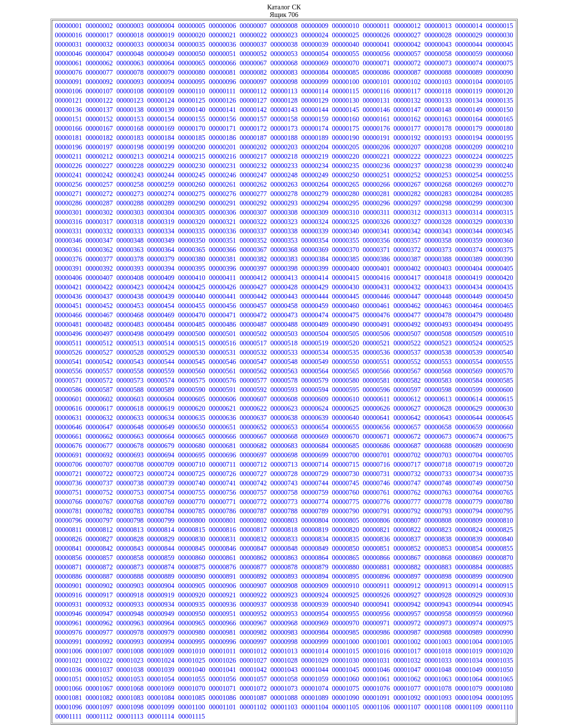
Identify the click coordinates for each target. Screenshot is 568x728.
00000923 (284, 595)
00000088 (438, 72)
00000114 (315, 91)
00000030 (500, 35)
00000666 (222, 436)
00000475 (346, 315)
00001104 (315, 707)
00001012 (253, 651)
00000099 (315, 82)
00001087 (253, 698)
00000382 (253, 259)
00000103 (438, 82)
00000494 (469, 324)
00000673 (438, 436)
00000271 (68, 194)
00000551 (377, 362)
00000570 (500, 371)
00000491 (377, 324)
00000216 (222, 156)
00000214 (161, 156)
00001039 (161, 670)
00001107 (407, 707)
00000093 (130, 82)
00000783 (130, 511)
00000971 (377, 623)
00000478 (438, 315)
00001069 (161, 688)
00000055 (346, 54)
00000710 (191, 464)
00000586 (68, 390)
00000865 (346, 558)
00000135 (500, 100)
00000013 (438, 26)
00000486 (222, 324)
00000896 (377, 576)
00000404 (469, 268)
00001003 (438, 642)
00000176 (377, 128)
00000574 (161, 380)
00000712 (253, 464)
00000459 (315, 306)
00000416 (377, 278)
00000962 (99, 623)
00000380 (191, 259)
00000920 (191, 595)
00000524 (469, 343)
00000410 (191, 278)
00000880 (346, 567)
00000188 (284, 138)
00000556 (68, 371)
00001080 (500, 688)
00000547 (253, 362)
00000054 (315, 54)
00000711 (222, 464)
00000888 (130, 576)
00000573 (130, 380)
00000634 (161, 418)
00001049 (469, 670)
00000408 (130, 278)
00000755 (191, 492)
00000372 (407, 250)
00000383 (284, 259)
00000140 (191, 110)
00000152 (99, 119)
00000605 (191, 399)
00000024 (315, 35)
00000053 (284, 54)
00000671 (377, 436)
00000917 (99, 595)
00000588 (130, 390)
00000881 (377, 567)
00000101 (377, 82)
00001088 (284, 698)
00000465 (500, 306)
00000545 (191, 362)
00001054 (161, 679)
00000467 (99, 315)
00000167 (99, 128)
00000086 (377, 72)
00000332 (99, 231)
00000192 (407, 138)
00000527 (99, 352)
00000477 (407, 315)
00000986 (377, 632)
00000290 (191, 203)
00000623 (284, 408)
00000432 (407, 287)
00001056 (222, 679)
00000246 (222, 175)
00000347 (99, 240)
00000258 (130, 184)
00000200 (191, 147)
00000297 (407, 203)
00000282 (407, 194)
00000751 (68, 492)
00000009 (315, 26)
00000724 (161, 474)
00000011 (376, 26)
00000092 (99, 82)
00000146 (377, 110)
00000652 (253, 427)
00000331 (68, 231)
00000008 (284, 26)
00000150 (500, 110)
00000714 (315, 464)
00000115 (345, 91)
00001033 (438, 660)
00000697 (253, 455)
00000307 (253, 212)
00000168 (130, 128)
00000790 (346, 511)
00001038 (130, 670)
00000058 (438, 54)
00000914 (469, 586)
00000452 (99, 306)
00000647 (99, 427)
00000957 (407, 614)
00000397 (253, 268)
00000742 (253, 483)
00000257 (99, 184)
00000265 (346, 184)
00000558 (130, 371)
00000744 (315, 483)
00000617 (99, 408)
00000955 (346, 614)
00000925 (346, 595)
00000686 (377, 446)
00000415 (346, 278)
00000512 (99, 343)
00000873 (130, 567)
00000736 (68, 483)
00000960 (500, 614)
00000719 (469, 464)
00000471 (222, 315)
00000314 (469, 212)
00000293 (284, 203)
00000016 (68, 35)
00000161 (377, 119)
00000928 (438, 595)
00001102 (253, 707)
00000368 (284, 250)
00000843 (130, 548)
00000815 (191, 530)
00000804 (315, 520)
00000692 (99, 455)
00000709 (161, 464)
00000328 (438, 222)
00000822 (407, 530)
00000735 (500, 474)
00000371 (377, 250)
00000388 (438, 259)
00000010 (346, 26)
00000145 (346, 110)
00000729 (315, 474)
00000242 (99, 175)
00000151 (68, 119)
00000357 (407, 240)
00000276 (222, 194)
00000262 (253, 184)
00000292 (253, 203)
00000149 (469, 110)
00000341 (377, 231)
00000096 (222, 82)
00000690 (500, 446)
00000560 (191, 371)
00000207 (407, 147)
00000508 (438, 334)
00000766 (68, 502)
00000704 (469, 455)
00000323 (284, 222)
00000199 (161, 147)
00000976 (68, 632)
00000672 (407, 436)
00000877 (253, 567)
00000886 (68, 576)
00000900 (500, 576)
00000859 (161, 558)
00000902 (99, 586)
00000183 (130, 138)
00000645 (500, 418)
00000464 (469, 306)
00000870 (500, 558)
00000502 (253, 334)
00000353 (284, 240)
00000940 (346, 604)
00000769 (161, 502)
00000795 (500, 511)
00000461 (377, 306)
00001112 (99, 716)
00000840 (500, 539)
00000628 (438, 408)
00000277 (253, 194)
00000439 (161, 296)
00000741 (222, 483)
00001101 (222, 707)
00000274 (161, 194)
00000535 (346, 352)
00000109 (161, 91)
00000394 (161, 268)
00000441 (222, 296)
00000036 (222, 44)
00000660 (500, 427)
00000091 (68, 82)
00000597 (407, 390)
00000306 (222, 212)
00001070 (191, 688)
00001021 (68, 660)
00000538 (438, 352)
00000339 (315, 231)
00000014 (469, 26)
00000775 (346, 502)
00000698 (284, 455)
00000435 (500, 287)
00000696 (222, 455)
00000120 (500, 91)
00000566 (377, 371)
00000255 (500, 175)
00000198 (130, 147)
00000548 (284, 362)
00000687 (407, 446)
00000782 (99, 511)
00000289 (161, 203)
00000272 (99, 194)
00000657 (407, 427)
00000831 (222, 539)
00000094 (161, 82)
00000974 (469, 623)
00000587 (99, 390)
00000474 (315, 315)
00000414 (315, 278)
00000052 (253, 54)
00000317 (99, 222)
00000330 (500, 222)
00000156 (222, 119)
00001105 (345, 707)
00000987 (407, 632)
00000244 (161, 175)
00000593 (284, 390)
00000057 (407, 54)
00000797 (99, 520)
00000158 (284, 119)
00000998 (284, 642)
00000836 (377, 539)
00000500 (191, 334)
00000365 (191, 250)
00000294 (315, 203)
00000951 (222, 614)
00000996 (222, 642)
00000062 (99, 63)
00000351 (222, 240)
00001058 (284, 679)
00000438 (130, 296)
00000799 (161, 520)
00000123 (130, 100)
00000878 (284, 567)
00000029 (469, 35)
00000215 (191, 156)
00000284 (469, 194)
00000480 (500, 315)
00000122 (99, 100)
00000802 (253, 520)
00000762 (407, 492)
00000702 (407, 455)
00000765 (500, 492)
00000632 (99, 418)
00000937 (253, 604)
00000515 (191, 343)
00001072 (253, 688)
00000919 (161, 595)
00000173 (284, 128)
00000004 (161, 26)
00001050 (500, 670)
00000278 (284, 194)
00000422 (99, 287)
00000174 (315, 128)
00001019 (469, 651)
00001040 (191, 670)
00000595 (346, 390)
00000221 (377, 156)
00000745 (346, 483)
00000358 (438, 240)
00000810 (500, 520)
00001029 (315, 660)
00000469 (161, 315)
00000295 (346, 203)
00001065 (500, 679)
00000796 (68, 520)
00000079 (161, 72)
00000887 (99, 576)
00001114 (161, 716)
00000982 (253, 632)
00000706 (68, 464)
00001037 (99, 670)
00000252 (407, 175)
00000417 (407, 278)
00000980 (191, 632)
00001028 (284, 660)
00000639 (315, 418)
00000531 (222, 352)
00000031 (68, 44)
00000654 (315, 427)
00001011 (222, 651)
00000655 (346, 427)
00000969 (315, 623)
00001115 (192, 716)
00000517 (253, 343)
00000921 (222, 595)
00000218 (284, 156)
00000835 (346, 539)
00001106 (376, 707)
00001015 (346, 651)
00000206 (377, 147)
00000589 (161, 390)
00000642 (407, 418)
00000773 (284, 502)
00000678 (130, 446)
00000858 (130, 558)
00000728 (284, 474)
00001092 (407, 698)
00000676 (68, 446)
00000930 (500, 595)
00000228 (130, 166)
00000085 (346, 72)
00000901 (68, 586)
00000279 (315, 194)
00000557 (99, 371)
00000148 (438, 110)
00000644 (469, 418)
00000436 (68, 296)
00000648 (130, 427)
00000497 (99, 334)
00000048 (130, 54)
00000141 (222, 110)
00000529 (161, 352)
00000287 (99, 203)
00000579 (315, 380)
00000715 (346, 464)
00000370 (346, 250)
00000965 (191, 623)
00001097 (99, 707)
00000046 (68, 54)
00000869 (469, 558)
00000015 (500, 26)
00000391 (68, 268)
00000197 (99, 147)
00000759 (315, 492)
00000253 (438, 175)
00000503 (284, 334)
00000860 (191, 558)
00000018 (130, 35)
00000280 (346, 194)
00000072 (407, 63)
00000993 (130, 642)
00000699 (315, 455)
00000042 (407, 44)
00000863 (284, 558)
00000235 (346, 166)
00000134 (469, 100)
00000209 (469, 147)
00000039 (315, 44)
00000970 (346, 623)
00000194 (469, 138)
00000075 (500, 63)
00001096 (68, 707)
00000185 (191, 138)
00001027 (253, 660)
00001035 (500, 660)
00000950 (191, 614)
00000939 (315, 604)
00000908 (284, 586)
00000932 (99, 604)
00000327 (407, 222)
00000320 (191, 222)
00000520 (346, 343)
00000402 (407, 268)
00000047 (99, 54)
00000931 (68, 604)
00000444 (315, 296)
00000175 (346, 128)
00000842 (99, 548)
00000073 (438, 63)
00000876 (222, 567)
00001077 (407, 688)
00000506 (377, 334)
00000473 (284, 315)
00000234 (315, 166)
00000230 (191, 166)
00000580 (346, 380)
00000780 (500, 502)
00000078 (130, 72)
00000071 (377, 63)
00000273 (130, 194)
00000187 (253, 138)
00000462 (407, 306)
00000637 (253, 418)
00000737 (99, 483)
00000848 (284, 548)
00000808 (438, 520)
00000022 (253, 35)
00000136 (68, 110)
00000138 (130, 110)
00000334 (161, 231)
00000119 (468, 91)
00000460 (346, 306)
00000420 (500, 278)
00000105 (500, 82)
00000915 (500, 586)
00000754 (161, 492)
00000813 (130, 530)
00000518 (284, 343)
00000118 (438, 91)
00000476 (377, 315)
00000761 (377, 492)
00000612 (407, 399)
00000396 (222, 268)
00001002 (407, 642)
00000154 (161, 119)
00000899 (469, 576)
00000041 (377, 44)
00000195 (500, 138)
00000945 (500, 604)
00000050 (191, 54)
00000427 (253, 287)
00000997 (253, 642)
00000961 (68, 623)
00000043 (438, 44)
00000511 (69, 343)
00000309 (315, 212)
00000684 (315, 446)
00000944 (469, 604)
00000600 (500, 390)
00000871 (68, 567)
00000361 (68, 250)
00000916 (68, 595)
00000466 (68, 315)
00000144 (315, 110)
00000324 (315, 222)
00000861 (222, 558)
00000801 (222, 520)
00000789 (315, 511)
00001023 (130, 660)
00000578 (284, 380)
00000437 (99, 296)
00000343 (438, 231)
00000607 (253, 399)
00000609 (315, 399)
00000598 (438, 390)
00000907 (253, 586)
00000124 (161, 100)
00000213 (130, 156)
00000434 (469, 287)
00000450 (500, 296)
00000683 (284, 446)
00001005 (500, 642)
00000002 (99, 26)
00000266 (377, 184)
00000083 (284, 72)
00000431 (377, 287)
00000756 (222, 492)
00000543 (130, 362)
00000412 (253, 278)
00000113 (284, 91)
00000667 (253, 436)
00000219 (315, 156)
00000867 (407, 558)
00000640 (346, 418)
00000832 (253, 539)
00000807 (407, 520)
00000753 (130, 492)
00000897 (407, 576)
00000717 (407, 464)
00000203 (284, 147)
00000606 (222, 399)
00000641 (377, 418)
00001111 (68, 716)
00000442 (253, 296)
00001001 (377, 642)
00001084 (161, 698)
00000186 (222, 138)
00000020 (191, 35)
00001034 (469, 660)
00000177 (407, 128)
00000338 (284, 231)
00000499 (161, 334)
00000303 (130, 212)
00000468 (130, 315)
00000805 (346, 520)
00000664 (161, 436)
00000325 (346, 222)
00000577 (253, 380)
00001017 (407, 651)
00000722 (99, 474)
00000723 (130, 474)
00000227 (99, 166)
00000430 (346, 287)
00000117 (407, 91)
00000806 (377, 520)
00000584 (469, 380)
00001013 (284, 651)
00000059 (469, 54)
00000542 (99, 362)
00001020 (500, 651)
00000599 (469, 390)
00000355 (346, 240)
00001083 (130, 698)
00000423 (130, 287)
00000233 (284, 166)
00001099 (161, 707)
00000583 (438, 380)
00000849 (315, 548)
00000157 (253, 119)
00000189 (315, 138)
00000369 (315, 250)
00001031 (377, 660)
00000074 (469, 63)
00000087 (407, 72)
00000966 (222, 623)
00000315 (500, 212)
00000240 (500, 166)
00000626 (377, 408)
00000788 (284, 511)
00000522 (407, 343)
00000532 (253, 352)
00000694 (161, 455)
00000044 (469, 44)
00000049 (161, 54)
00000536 (377, 352)
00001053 (130, 679)
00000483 (130, 324)
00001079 (469, 688)
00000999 (315, 642)
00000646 (68, 427)
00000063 (130, 63)
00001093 (438, 698)
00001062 (407, 679)
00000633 (130, 418)
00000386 (377, 259)
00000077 (99, 72)
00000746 (377, 483)
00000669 (315, 436)
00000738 (130, 483)
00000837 (407, 539)
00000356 (377, 240)
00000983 (284, 632)
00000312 (407, 212)
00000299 (469, 203)
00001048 (438, 670)
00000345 (500, 231)
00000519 (315, 343)
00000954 (315, 614)
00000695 (191, 455)
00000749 (469, 483)
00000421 (68, 287)
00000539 (469, 352)
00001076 (377, 688)
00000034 (161, 44)
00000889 (161, 576)
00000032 (99, 44)
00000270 (500, 184)
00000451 (68, 306)
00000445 (346, 296)
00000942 (407, 604)
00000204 (315, 147)
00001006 (68, 651)
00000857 (99, 558)
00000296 (377, 203)
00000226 (68, 166)
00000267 (407, 184)
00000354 (315, 240)
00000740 (191, 483)
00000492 (407, 324)
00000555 (500, 362)
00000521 (377, 343)
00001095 (500, 698)
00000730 (346, 474)
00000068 (284, 63)
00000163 (438, 119)
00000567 (407, 371)
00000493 (438, 324)
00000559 (161, 371)
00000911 (376, 586)
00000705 (500, 455)
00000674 (469, 436)
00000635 (191, 418)
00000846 (222, 548)
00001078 (438, 688)
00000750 (500, 483)
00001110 (499, 707)
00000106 (68, 91)
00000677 (99, 446)
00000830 (191, 539)
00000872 (99, 567)
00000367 (253, 250)
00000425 (191, 287)
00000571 (68, 380)
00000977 (99, 632)
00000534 (315, 352)
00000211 (69, 156)
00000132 (407, 100)
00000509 (469, 334)
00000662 (99, 436)
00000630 (500, 408)
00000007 (253, 26)
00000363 (130, 250)
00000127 (253, 100)
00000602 (99, 399)
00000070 (346, 63)
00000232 (253, 166)
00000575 (191, 380)
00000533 (284, 352)
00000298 (438, 203)
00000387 (407, 259)
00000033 (130, 44)
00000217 (253, 156)
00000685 (346, 446)
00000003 (130, 26)
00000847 (253, 548)
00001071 (222, 688)
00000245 (191, 175)
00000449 (469, 296)
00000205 (346, 147)
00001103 (284, 707)
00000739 (161, 483)
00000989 (469, 632)
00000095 (191, 82)
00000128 (284, 100)
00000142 (253, 110)
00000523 (438, 343)
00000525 (500, 343)
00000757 (253, 492)
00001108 (438, 707)
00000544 (161, 362)
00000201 (222, 147)
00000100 (346, 82)
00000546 (222, 362)
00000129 (315, 100)
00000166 (68, 128)
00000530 (191, 352)
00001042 (253, 670)
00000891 (222, 576)
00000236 (377, 166)
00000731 (377, 474)
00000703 (438, 455)
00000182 (99, 138)
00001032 (407, 660)
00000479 (469, 315)
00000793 (438, 511)
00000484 (161, 324)
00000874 (161, 567)
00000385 (346, 259)
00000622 (253, 408)
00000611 (376, 399)
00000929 (469, 595)
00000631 (68, 418)
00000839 (469, 539)
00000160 (346, 119)
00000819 (315, 530)
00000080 (191, 72)
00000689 (469, 446)
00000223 (438, 156)
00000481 (68, 324)
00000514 (161, 343)
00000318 (130, 222)
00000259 (161, 184)
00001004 (469, 642)
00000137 (99, 110)
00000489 (315, 324)
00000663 (130, 436)
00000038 (284, 44)
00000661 (68, 436)
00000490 (346, 324)
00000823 (438, 530)
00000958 (438, 614)
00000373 (438, 250)
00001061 (377, 679)
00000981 (222, 632)
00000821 (377, 530)
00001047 (407, 670)
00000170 (191, 128)
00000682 (253, 446)
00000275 (191, 194)
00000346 (68, 240)
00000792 (407, 511)
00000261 (222, 184)
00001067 (99, 688)
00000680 (191, 446)
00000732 (407, 474)
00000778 (438, 502)
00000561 (222, 371)
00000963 (130, 623)
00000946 (68, 614)
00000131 (377, 100)
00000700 (346, 455)
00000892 (253, 576)
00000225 (500, 156)
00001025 (191, 660)
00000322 (253, 222)
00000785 (191, 511)
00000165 (500, 119)
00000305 (191, 212)
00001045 (346, 670)
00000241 (68, 175)
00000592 (253, 390)
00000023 (284, 35)
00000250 (346, 175)
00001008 (130, 651)
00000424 (161, 287)
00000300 (500, 203)
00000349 (161, 240)
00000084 (315, 72)
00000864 (315, 558)
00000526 (68, 352)
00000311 (376, 212)
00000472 (253, 315)
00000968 (284, 623)
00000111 (223, 91)
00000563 (284, 371)
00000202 (253, 147)
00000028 (438, 35)
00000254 (469, 175)
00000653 (284, 427)
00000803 (284, 520)
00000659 (469, 427)
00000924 (315, 595)
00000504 (315, 334)
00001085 (191, 698)
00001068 (130, 688)
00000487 (253, 324)
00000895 (346, 576)
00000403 (438, 268)
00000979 (161, 632)
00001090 (346, 698)
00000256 (68, 184)
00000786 (222, 511)
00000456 (222, 306)
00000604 (161, 399)
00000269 (469, 184)
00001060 (346, 679)
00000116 (376, 91)
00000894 (315, 576)
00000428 (284, 287)
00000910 (346, 586)
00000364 (161, 250)
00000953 (284, 614)
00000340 (346, 231)
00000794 (469, 511)
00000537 (407, 352)
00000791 (377, 511)
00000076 (68, 72)
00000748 (438, 483)
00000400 (346, 268)
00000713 (284, 464)
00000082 (253, 72)
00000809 (469, 520)
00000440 (191, 296)
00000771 (222, 502)
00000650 (191, 427)
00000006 (222, 26)
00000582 (407, 380)
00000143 (284, 110)
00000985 (346, 632)
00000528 (130, 352)
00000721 (68, 474)
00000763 (438, 492)
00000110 (192, 91)
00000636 (222, 418)
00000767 (99, 502)
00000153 (130, 119)
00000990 (500, 632)
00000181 (68, 138)
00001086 (222, 698)
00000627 (407, 408)
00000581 (377, 380)
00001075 (346, 688)
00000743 (284, 483)
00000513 (130, 343)
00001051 (68, 679)
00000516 (222, 343)
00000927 (407, 595)
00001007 (99, 651)
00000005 (191, 26)
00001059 (315, 679)
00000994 (161, 642)
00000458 (284, 306)
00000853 (438, 548)
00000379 (161, 259)
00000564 (315, 371)
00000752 (99, 492)
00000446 (377, 296)
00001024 (161, 660)
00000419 (469, 278)
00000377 (99, 259)
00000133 (438, 100)
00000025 (346, 35)
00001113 (130, 716)
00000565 (346, 371)
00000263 (284, 184)
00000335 (191, 231)
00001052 (99, 679)
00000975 (500, 623)
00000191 (377, 138)
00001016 (377, 651)
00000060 (500, 54)
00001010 (191, 651)
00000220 (346, 156)
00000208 (438, 147)
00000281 (377, 194)
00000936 (222, 604)
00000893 (284, 576)
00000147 (407, 110)
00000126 (222, 100)
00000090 (500, 72)
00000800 (191, 520)
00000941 (377, 604)
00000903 (130, 586)
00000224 (469, 156)
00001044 (315, 670)
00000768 (130, 502)
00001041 (222, 670)
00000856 (68, 558)
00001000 (346, 642)
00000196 (68, 147)
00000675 (500, 436)
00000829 (161, 539)
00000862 (253, 558)
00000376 (68, 259)
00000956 (377, 614)
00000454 (161, 306)
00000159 (315, 119)
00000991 (68, 642)
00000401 (377, 268)
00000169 (161, 128)
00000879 (315, 567)
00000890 (191, 576)
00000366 (222, 250)
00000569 (469, 371)
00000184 (161, 138)
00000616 (68, 408)
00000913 (438, 586)
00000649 (161, 427)
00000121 (68, 100)
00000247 (253, 175)
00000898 (438, 576)
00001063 (438, 679)
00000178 (438, 128)
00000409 (161, 278)
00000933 (130, 604)
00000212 (99, 156)
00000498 (130, 334)
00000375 (500, 250)
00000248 (284, 175)
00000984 (315, 632)
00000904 (161, 586)
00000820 (346, 530)
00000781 (68, 511)
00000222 (407, 156)
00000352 (253, 240)
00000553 (438, 362)
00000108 (130, 91)
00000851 (377, 548)
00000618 (130, 408)
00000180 (500, 128)
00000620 (191, 408)
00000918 (130, 595)
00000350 (191, 240)
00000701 (377, 455)
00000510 (500, 334)
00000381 (222, 259)
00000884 (469, 567)
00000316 (68, 222)
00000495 (500, 324)
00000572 (99, 380)
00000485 (191, 324)
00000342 (407, 231)
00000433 (438, 287)
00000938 (284, 604)
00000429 (315, 287)
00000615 (500, 399)
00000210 (500, 147)
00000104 (469, 82)
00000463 (438, 306)
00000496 (68, 334)
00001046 (377, 670)
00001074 (315, 688)
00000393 (130, 268)
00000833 (284, 539)
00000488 (284, 324)
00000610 (346, 399)
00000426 (222, 287)
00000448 (438, 296)
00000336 (222, 231)
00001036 (68, 670)
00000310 (346, 212)
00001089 (315, 698)
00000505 (346, 334)
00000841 (68, 548)
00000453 (130, 306)
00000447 (407, 296)
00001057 (253, 679)
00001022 (99, 660)
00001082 (99, 698)
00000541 (68, 362)
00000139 (161, 110)
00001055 (191, 679)
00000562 (253, 371)
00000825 (500, 530)
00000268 (438, 184)
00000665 (191, 436)
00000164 (469, 119)
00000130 (346, 100)
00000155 (191, 119)
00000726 (222, 474)
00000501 (222, 334)
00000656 (377, 427)
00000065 (191, 63)
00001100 (192, 707)
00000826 (68, 539)
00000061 (68, 63)
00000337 (253, 231)
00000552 (407, 362)
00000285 (500, 194)
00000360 (500, 240)
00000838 (438, 539)
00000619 (161, 408)
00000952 (253, 614)
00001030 (346, 660)
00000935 (191, 604)
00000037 (253, 44)
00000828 (130, 539)
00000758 (284, 492)
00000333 (130, 231)
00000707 (99, 464)
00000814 (161, 530)
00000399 (315, 268)
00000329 (469, 222)
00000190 (346, 138)
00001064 (469, 679)
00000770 (191, 502)
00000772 (253, 502)
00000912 (407, 586)
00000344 (469, 231)
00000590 (191, 390)
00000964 (161, 623)
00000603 (130, 399)
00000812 (99, 530)
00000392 (99, 268)
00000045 (500, 44)
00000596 (377, 390)
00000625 (346, 408)
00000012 (407, 26)
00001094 (469, 698)
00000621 (222, 408)
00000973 (438, 623)
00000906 (222, 586)
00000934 (161, 604)
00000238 (438, 166)
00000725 (191, 474)
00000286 (68, 203)
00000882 (407, 567)
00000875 (191, 567)
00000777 (407, 502)
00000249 (315, 175)
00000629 (469, 408)
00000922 (253, 595)
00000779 (469, 502)
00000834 (315, 539)
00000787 (253, 511)
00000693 (130, 455)
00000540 (500, 352)
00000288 (130, 203)
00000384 (315, 259)
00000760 (346, 492)
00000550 (346, 362)
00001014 (315, 651)
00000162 (407, 119)
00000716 (377, 464)
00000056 (377, 54)
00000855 (500, 548)
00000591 (222, 390)
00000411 (222, 278)
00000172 (253, 128)
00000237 (407, 166)
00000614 (469, 399)
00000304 (161, 212)
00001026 (222, 660)
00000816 (222, 530)
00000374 (469, 250)
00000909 (315, 586)
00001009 (161, 651)
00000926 (377, 595)
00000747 (407, 483)
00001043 (284, 670)
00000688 (438, 446)
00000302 (99, 212)
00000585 (500, 380)
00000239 (469, 166)
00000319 (161, 222)
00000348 (130, 240)
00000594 (315, 390)
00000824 (469, 530)
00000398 (284, 268)
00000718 (438, 464)
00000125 (191, 100)
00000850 (346, 548)
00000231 (222, 166)
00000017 (99, 35)
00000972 (407, 623)
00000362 (99, 250)
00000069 (315, 63)
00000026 (377, 35)
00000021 (222, 35)
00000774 (315, 502)
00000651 (222, 427)
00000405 (500, 268)
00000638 (284, 418)
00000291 (222, 203)
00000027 (407, 35)
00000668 (284, 436)
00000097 (253, 82)
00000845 (191, 548)
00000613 (438, 399)
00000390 (500, 259)
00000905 (191, 586)
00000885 (500, 567)
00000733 (438, 474)
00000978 (130, 632)
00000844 (161, 548)
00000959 (469, 614)
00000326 (377, 222)
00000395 (191, 268)
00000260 (191, 184)
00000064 (161, 63)
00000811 (69, 530)
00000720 (500, 464)
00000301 (68, 212)
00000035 (191, 44)
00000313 (438, 212)
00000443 (284, 296)
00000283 (438, 194)
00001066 (68, 688)
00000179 (469, 128)
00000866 (377, 558)
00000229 (161, 166)
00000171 (222, 128)
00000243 (130, 175)
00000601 (68, 399)
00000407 (99, 278)
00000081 (222, 72)
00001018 (438, 651)
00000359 (469, 240)
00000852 (407, 548)
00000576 (222, 380)
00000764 (469, 492)
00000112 (253, 91)
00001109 (468, 707)
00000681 (222, 446)
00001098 (130, 707)
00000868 (438, 558)
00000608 (284, 399)
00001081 (68, 698)
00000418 (438, 278)
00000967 (253, 623)
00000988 (438, 632)
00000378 (130, 259)
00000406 (68, 278)
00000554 (469, 362)
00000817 (253, 530)
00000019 (161, 35)
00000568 (438, 371)
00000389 (469, 259)
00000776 (377, 502)
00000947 (99, 614)
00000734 (469, 474)
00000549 (315, 362)
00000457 (253, 306)
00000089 (469, 72)
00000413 (284, 278)
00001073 (284, 688)
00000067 (253, 63)
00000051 (222, 54)
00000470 (191, 315)
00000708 (130, 464)
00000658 (438, 427)
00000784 (161, 511)
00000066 (222, 63)
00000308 (284, 212)
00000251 (377, 175)
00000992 (99, 642)
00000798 (130, 520)
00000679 (161, 446)
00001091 (377, 698)
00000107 (99, 91)
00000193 (438, 138)
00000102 (407, 82)
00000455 (191, 306)
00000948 (130, 614)
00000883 (438, 567)
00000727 (253, 474)
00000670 (346, 436)
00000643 (438, 418)
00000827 (99, 539)
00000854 (469, 548)
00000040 (346, 44)
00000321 (222, 222)
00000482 (99, 324)
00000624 (315, 408)
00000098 (284, 82)
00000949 (161, 614)
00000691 (68, 455)
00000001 (68, 26)
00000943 (438, 604)
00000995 (191, 642)
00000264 (315, 184)
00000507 (407, 334)
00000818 (284, 530)
